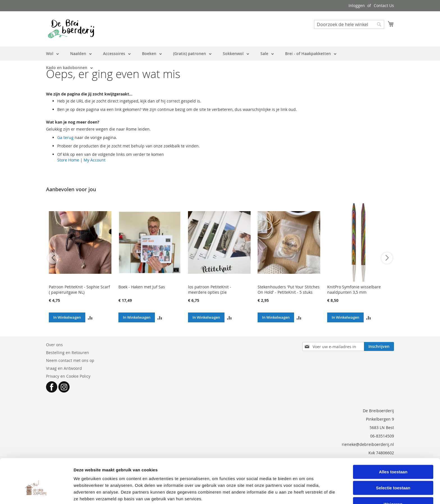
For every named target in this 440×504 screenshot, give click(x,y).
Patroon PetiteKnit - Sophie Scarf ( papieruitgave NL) (79, 289)
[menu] (220, 61)
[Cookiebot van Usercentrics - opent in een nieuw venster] (36, 493)
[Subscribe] (379, 346)
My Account (95, 160)
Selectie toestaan (393, 464)
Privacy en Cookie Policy (68, 376)
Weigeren (393, 480)
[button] (90, 317)
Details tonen (303, 493)
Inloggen (357, 5)
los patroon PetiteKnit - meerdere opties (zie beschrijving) (210, 292)
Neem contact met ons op (70, 360)
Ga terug (65, 137)
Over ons (54, 345)
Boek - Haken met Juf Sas (142, 287)
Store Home (68, 160)
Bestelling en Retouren (67, 353)
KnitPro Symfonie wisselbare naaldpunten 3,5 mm (354, 289)
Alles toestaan (393, 448)
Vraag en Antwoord (64, 368)
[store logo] (71, 29)
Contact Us (384, 5)
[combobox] (349, 24)
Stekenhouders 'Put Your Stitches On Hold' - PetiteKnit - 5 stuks (289, 289)
